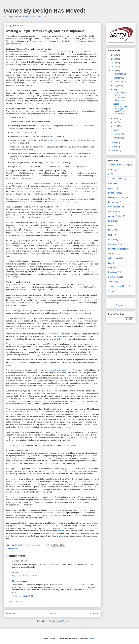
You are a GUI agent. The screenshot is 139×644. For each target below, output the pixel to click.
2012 (114, 63)
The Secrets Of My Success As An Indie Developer (120, 96)
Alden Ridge (55, 140)
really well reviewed (56, 334)
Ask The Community (117, 179)
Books (111, 183)
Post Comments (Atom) (58, 621)
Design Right (114, 193)
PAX (110, 263)
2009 (114, 143)
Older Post (94, 614)
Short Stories (114, 277)
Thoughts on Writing (117, 286)
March (117, 130)
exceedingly (52, 370)
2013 (114, 59)
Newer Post (12, 614)
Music (111, 235)
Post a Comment (16, 601)
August (117, 86)
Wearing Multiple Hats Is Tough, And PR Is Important (120, 109)
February (118, 134)
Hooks (111, 221)
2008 (114, 147)
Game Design (12, 549)
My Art (111, 240)
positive (65, 370)
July (116, 89)
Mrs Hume (17, 581)
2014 (114, 55)
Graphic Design (115, 216)
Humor (111, 225)
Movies (111, 230)
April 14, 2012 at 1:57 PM (23, 596)
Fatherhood (113, 202)
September (119, 82)
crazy (60, 370)
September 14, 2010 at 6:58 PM (25, 576)
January (118, 138)
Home (53, 614)
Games (111, 211)
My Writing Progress (117, 249)
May (116, 122)
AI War (13, 143)
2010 (114, 71)
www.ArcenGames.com (35, 16)
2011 (114, 67)
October (118, 78)
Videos (111, 291)
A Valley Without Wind (118, 165)
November (119, 74)
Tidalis (90, 140)
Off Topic (112, 254)
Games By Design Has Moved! (45, 11)
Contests (112, 188)
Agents (111, 169)
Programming (114, 268)
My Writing (113, 244)
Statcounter (121, 305)
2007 (114, 150)
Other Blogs (114, 258)
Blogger (92, 638)
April (116, 126)
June (116, 118)
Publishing (113, 272)
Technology (113, 282)
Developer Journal (116, 198)
